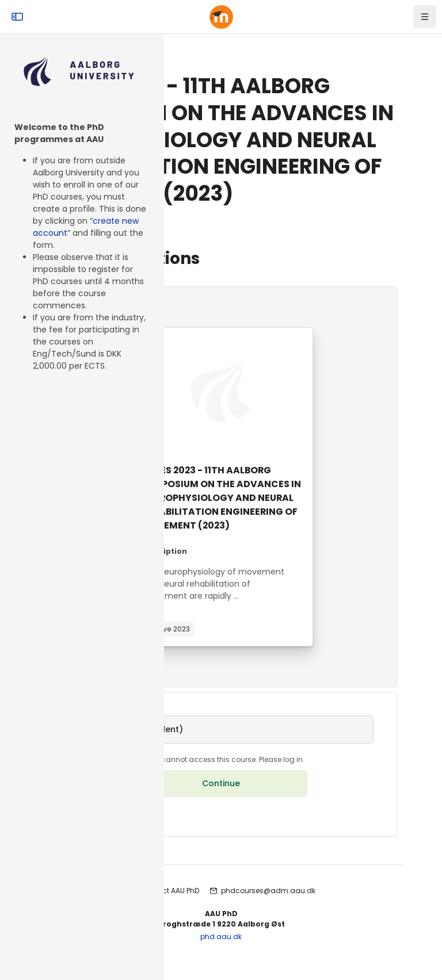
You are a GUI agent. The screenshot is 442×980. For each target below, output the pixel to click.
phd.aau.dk (221, 952)
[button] (221, 744)
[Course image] (221, 391)
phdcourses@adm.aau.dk (268, 906)
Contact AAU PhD (169, 906)
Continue (221, 798)
